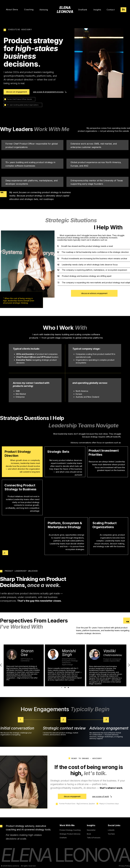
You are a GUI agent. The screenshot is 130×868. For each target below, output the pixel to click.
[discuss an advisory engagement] (94, 293)
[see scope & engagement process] (50, 92)
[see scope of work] (102, 796)
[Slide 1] (62, 687)
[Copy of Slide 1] (65, 687)
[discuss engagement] (72, 796)
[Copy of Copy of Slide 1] (68, 687)
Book (89, 834)
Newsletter (91, 830)
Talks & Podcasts (94, 838)
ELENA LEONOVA (65, 10)
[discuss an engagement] (17, 92)
